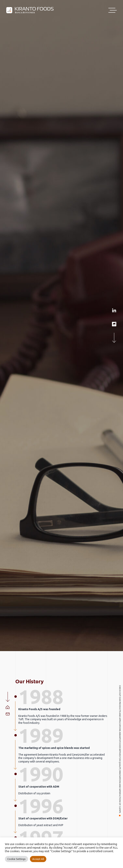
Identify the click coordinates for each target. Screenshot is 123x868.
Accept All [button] (38, 859)
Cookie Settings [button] (16, 859)
